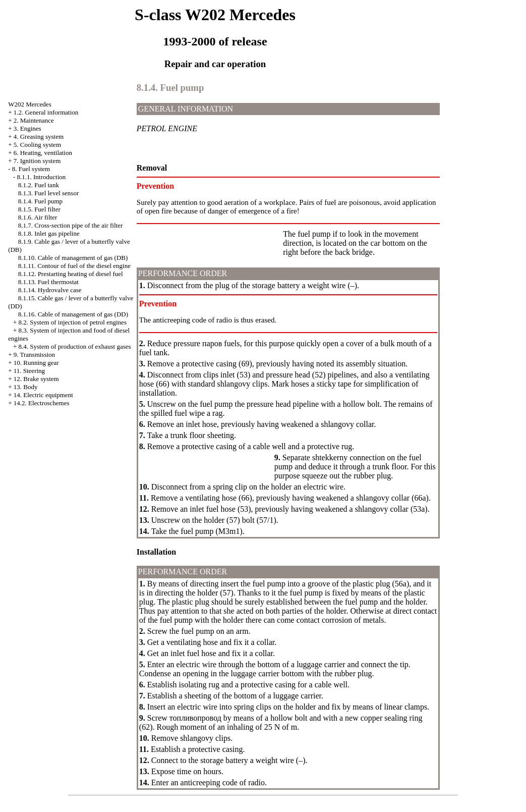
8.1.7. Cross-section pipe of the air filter (71, 225)
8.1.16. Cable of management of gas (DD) (73, 314)
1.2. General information (46, 112)
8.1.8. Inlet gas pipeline (49, 233)
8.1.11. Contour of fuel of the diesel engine (74, 266)
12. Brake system (36, 379)
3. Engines (27, 128)
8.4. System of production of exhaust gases (74, 346)
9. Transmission (34, 355)
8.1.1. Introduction (41, 177)
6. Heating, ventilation (43, 153)
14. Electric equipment (43, 395)
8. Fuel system (31, 169)
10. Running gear (36, 363)
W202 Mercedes (30, 104)
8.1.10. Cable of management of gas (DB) (73, 258)
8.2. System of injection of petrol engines (72, 322)
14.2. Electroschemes (42, 403)
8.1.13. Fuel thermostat (48, 282)
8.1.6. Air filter (38, 217)
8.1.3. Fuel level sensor (49, 193)
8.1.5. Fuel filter (39, 209)
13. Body (26, 387)
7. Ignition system (37, 161)
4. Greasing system (39, 137)
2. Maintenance (34, 120)
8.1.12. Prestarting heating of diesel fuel (71, 274)
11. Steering (29, 371)
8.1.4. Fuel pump (40, 201)
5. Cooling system (37, 145)
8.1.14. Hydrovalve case (50, 290)
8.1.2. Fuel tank (39, 185)
